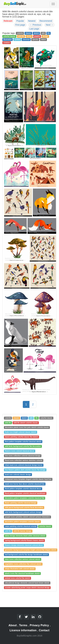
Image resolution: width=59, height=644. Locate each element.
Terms (23, 625)
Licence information (23, 630)
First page (20, 25)
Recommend (46, 21)
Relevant (8, 21)
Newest (32, 21)
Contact (44, 630)
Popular (20, 21)
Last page (34, 29)
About (13, 625)
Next (49, 25)
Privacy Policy (39, 625)
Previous (35, 25)
